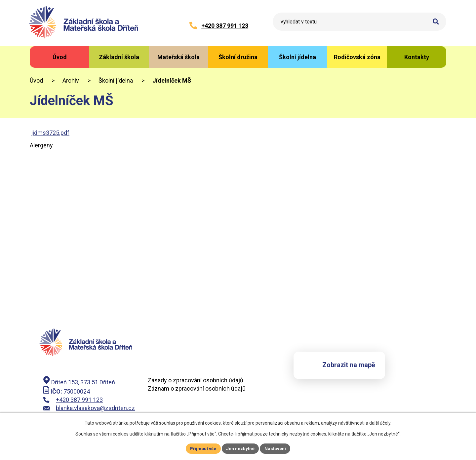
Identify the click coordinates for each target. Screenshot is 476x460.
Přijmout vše (202, 448)
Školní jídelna (116, 80)
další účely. (380, 422)
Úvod (36, 80)
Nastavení (276, 448)
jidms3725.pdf (50, 133)
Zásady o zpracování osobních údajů (196, 381)
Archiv (71, 80)
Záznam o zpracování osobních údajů (197, 389)
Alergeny (41, 145)
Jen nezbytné (241, 448)
